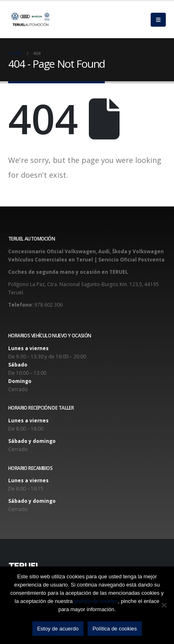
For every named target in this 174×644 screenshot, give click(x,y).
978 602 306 (49, 305)
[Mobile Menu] (158, 20)
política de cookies (96, 601)
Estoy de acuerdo (58, 629)
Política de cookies (115, 629)
